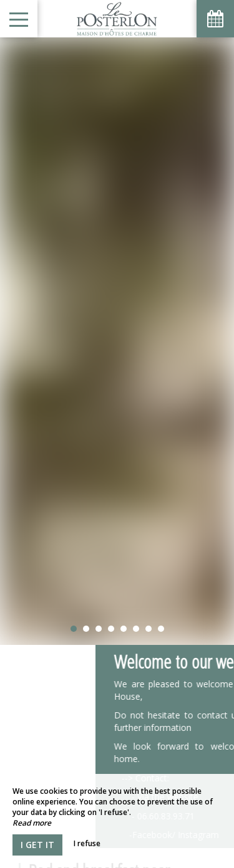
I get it (37, 845)
